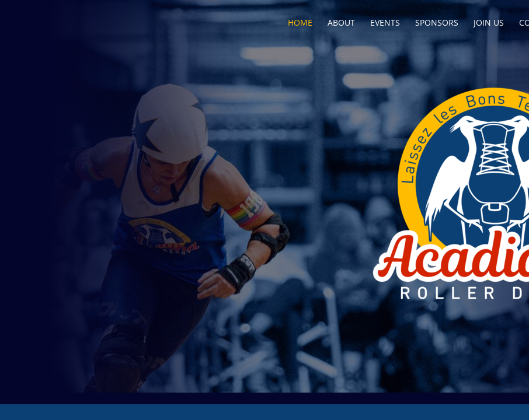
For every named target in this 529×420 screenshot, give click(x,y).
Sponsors (437, 22)
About (341, 22)
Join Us (489, 22)
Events (385, 22)
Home (300, 22)
